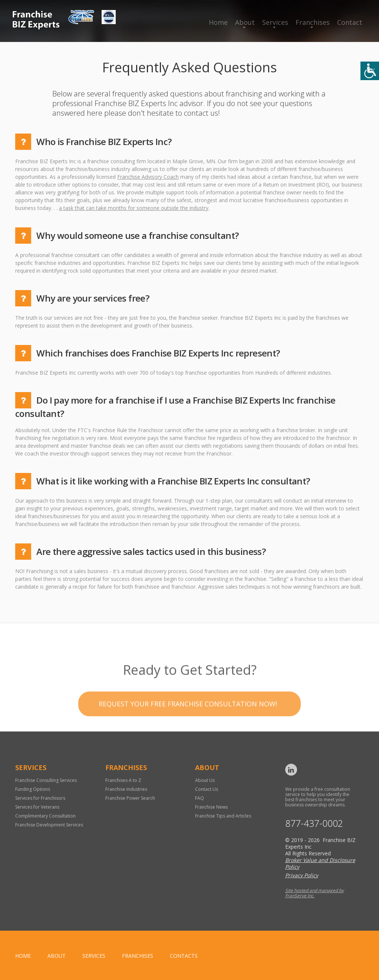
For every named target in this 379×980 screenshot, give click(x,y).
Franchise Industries (126, 789)
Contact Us (207, 789)
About (245, 22)
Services (275, 22)
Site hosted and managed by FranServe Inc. (314, 893)
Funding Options (33, 789)
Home (218, 22)
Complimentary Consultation (45, 816)
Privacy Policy (302, 875)
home (23, 956)
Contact (350, 22)
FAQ (200, 798)
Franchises (313, 22)
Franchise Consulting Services (46, 780)
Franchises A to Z (123, 780)
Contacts (184, 956)
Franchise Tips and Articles (223, 816)
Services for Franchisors (40, 798)
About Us (205, 780)
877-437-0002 (314, 823)
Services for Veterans (37, 807)
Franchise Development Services (49, 825)
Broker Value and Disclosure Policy (320, 863)
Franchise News (211, 807)
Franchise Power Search (130, 798)
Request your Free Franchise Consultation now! (188, 723)
